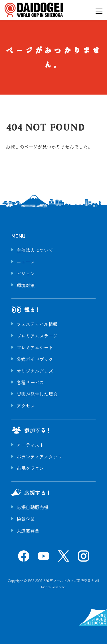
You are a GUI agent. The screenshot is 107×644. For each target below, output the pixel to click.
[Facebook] (24, 558)
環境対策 (26, 285)
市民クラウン (30, 468)
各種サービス (30, 382)
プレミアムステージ (37, 336)
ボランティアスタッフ (39, 457)
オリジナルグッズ (35, 371)
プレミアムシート (35, 347)
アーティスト (30, 445)
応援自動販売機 (33, 507)
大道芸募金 (28, 531)
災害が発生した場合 (37, 394)
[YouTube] (44, 558)
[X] (64, 558)
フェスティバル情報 (37, 324)
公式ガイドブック (35, 359)
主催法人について (35, 250)
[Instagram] (84, 558)
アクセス (26, 406)
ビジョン (26, 273)
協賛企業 (26, 519)
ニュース (26, 262)
